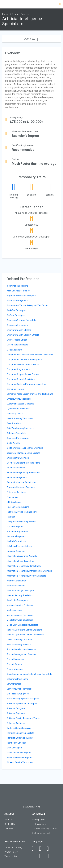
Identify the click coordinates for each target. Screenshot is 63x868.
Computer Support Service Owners (23, 374)
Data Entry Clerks (15, 414)
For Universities (39, 824)
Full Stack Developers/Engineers (22, 512)
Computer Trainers (15, 389)
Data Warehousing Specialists (20, 428)
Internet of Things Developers (20, 591)
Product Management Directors (21, 654)
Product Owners (14, 664)
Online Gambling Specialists (20, 640)
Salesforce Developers (17, 679)
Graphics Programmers (18, 531)
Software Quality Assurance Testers (24, 718)
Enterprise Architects (16, 492)
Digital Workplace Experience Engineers (25, 448)
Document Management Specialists (23, 453)
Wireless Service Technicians (20, 762)
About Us (9, 820)
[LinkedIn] (42, 849)
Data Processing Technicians (20, 418)
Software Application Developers (22, 704)
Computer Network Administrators (23, 364)
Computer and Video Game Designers (24, 360)
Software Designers (16, 708)
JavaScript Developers (17, 600)
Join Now (9, 829)
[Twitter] (49, 849)
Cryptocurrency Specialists (19, 399)
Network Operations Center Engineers (24, 630)
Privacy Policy (11, 852)
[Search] (60, 5)
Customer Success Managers (20, 404)
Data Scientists (14, 423)
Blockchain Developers (17, 325)
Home (5, 14)
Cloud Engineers (14, 350)
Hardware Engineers (16, 536)
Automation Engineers (17, 301)
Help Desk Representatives (19, 546)
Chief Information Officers (19, 330)
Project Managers (15, 669)
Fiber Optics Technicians (18, 507)
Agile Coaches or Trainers (19, 291)
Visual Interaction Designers (20, 758)
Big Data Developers (16, 315)
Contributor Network (41, 833)
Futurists (11, 517)
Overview (31, 39)
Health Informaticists (16, 541)
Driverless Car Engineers (18, 458)
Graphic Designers (15, 527)
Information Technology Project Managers (26, 576)
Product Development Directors (21, 649)
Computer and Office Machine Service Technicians (30, 355)
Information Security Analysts (21, 561)
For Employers (38, 820)
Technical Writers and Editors (20, 738)
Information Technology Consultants (24, 566)
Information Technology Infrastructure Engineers (29, 571)
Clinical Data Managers (17, 345)
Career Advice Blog (13, 847)
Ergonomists (13, 497)
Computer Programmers (18, 369)
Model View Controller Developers (22, 625)
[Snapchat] (49, 856)
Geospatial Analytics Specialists (21, 522)
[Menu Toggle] (3, 4)
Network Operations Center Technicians (25, 635)
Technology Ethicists (16, 743)
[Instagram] (34, 856)
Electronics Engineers (17, 477)
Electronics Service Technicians (21, 482)
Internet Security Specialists (20, 595)
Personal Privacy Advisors (19, 644)
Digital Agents (13, 443)
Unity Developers (14, 748)
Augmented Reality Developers (21, 296)
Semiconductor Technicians (20, 689)
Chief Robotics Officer (17, 340)
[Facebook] (34, 849)
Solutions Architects (16, 723)
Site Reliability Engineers (18, 694)
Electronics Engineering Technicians (23, 473)
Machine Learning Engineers (20, 605)
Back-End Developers (17, 310)
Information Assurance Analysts (22, 556)
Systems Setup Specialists (19, 728)
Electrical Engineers (16, 468)
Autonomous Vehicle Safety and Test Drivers (28, 305)
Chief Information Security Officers (23, 335)
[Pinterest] (42, 856)
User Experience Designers (19, 753)
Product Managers (15, 659)
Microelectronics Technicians (20, 615)
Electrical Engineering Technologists (23, 463)
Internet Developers (16, 586)
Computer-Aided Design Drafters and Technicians (30, 394)
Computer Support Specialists (21, 379)
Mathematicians (14, 610)
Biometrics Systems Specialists (21, 320)
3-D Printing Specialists (17, 286)
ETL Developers (14, 502)
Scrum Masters (14, 684)
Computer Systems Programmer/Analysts (27, 384)
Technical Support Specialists (20, 733)
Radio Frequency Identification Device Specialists (29, 674)
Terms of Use (11, 856)
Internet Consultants (16, 581)
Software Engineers (16, 713)
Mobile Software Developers (20, 620)
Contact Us (10, 824)
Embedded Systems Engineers (21, 487)
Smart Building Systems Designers (23, 699)
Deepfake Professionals (18, 438)
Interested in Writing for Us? (44, 829)
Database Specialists (16, 433)
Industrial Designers (16, 551)
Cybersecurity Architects (18, 409)
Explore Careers (21, 14)
